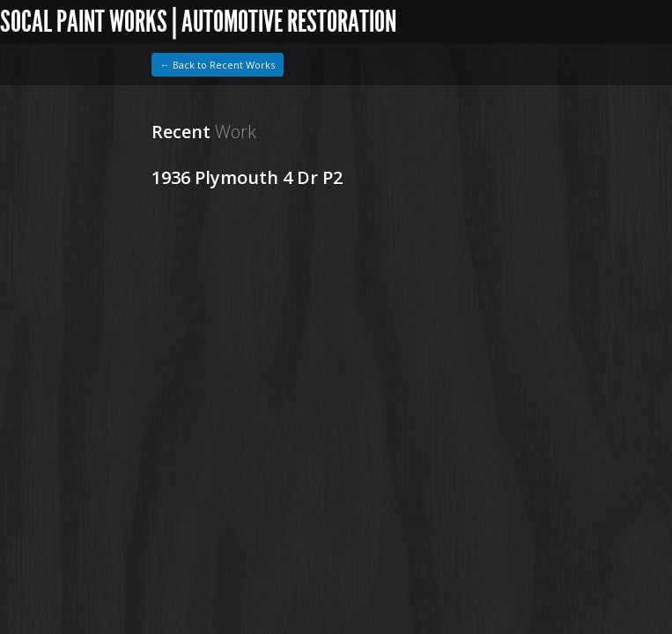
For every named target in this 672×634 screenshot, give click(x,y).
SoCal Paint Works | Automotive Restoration (198, 22)
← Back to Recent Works (218, 65)
